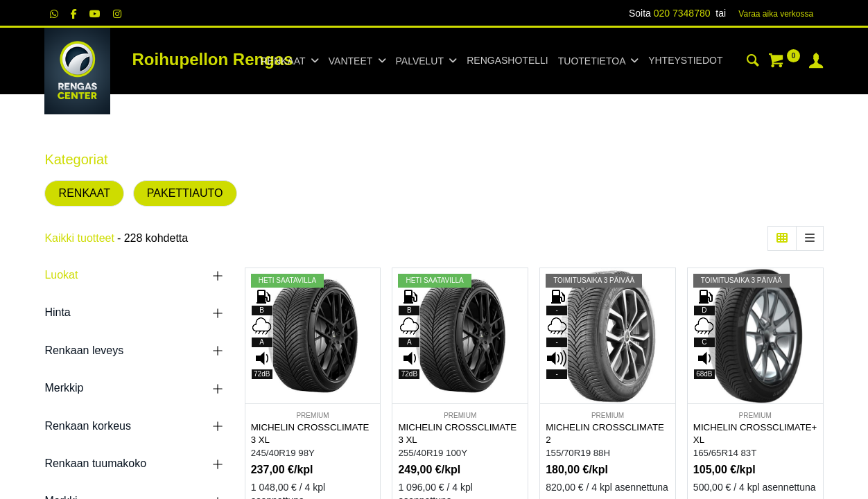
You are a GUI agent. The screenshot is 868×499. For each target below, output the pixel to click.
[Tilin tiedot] (816, 62)
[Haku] (753, 62)
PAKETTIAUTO (185, 193)
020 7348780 (682, 13)
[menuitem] (507, 61)
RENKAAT (85, 193)
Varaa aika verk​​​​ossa (776, 14)
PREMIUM (312, 415)
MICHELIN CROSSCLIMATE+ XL (755, 434)
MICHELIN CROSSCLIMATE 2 (605, 434)
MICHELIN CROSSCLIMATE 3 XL (310, 434)
